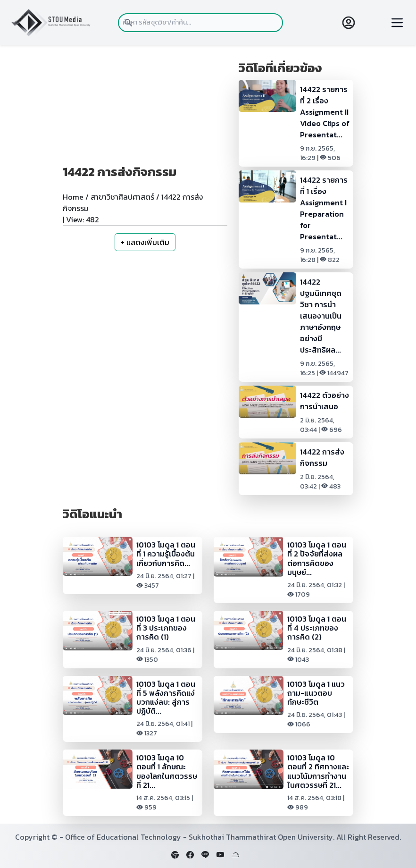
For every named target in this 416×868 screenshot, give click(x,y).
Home (73, 197)
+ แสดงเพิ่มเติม (145, 242)
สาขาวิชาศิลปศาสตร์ (122, 197)
